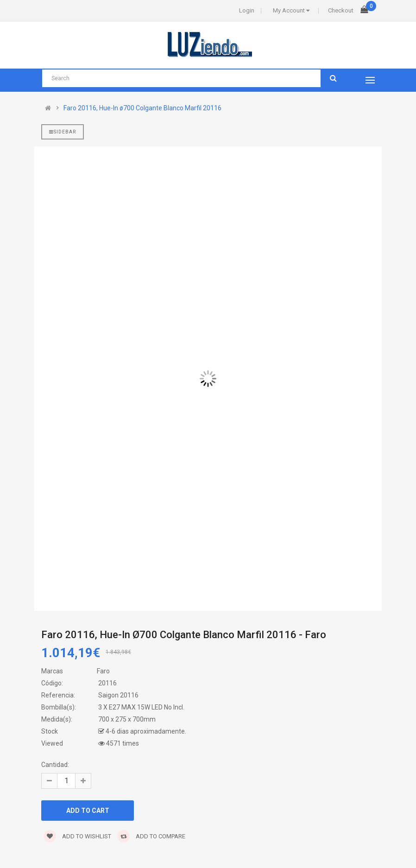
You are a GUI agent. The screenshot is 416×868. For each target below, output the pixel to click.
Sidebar (63, 132)
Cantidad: (55, 765)
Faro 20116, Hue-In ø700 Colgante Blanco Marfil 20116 (142, 108)
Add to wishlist (77, 836)
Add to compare (151, 836)
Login (247, 10)
